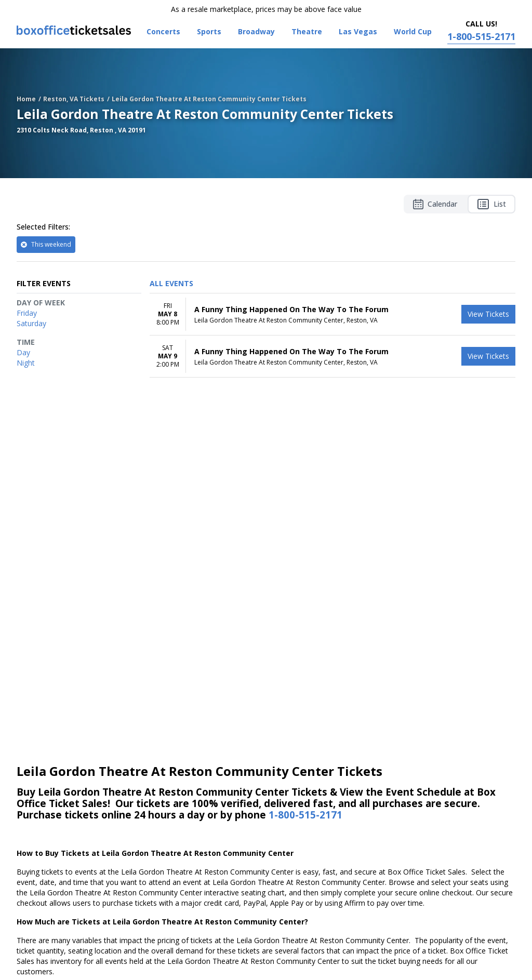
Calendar (435, 204)
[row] (332, 314)
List (491, 204)
